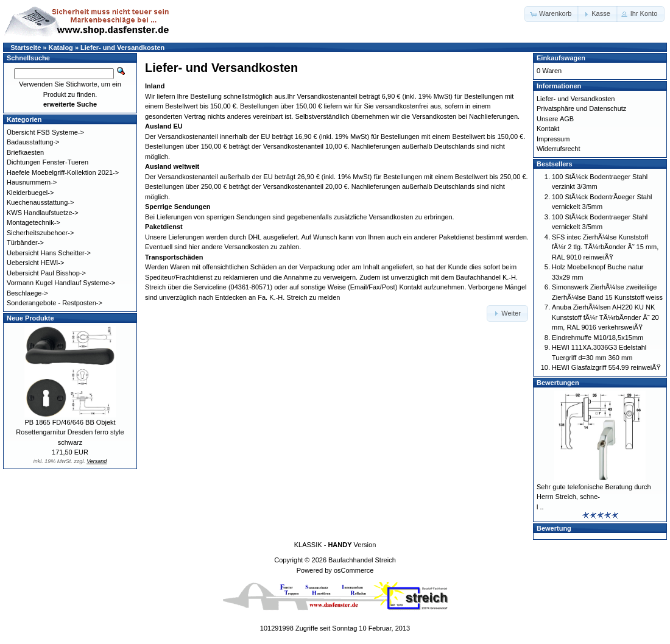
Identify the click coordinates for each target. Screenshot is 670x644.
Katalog (61, 48)
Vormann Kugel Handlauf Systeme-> (61, 283)
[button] (552, 14)
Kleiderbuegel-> (30, 193)
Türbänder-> (25, 242)
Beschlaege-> (27, 293)
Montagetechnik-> (33, 222)
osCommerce (354, 570)
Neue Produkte (30, 318)
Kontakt (548, 129)
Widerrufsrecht (559, 149)
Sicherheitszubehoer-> (40, 233)
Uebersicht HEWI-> (35, 263)
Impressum (553, 139)
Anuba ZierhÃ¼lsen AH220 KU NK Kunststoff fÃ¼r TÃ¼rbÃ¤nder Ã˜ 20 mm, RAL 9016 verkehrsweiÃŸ (605, 317)
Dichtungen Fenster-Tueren (48, 162)
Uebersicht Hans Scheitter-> (49, 253)
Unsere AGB (555, 119)
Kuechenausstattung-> (40, 202)
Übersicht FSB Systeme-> (45, 132)
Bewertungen (558, 383)
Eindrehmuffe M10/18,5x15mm (598, 338)
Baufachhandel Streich (362, 560)
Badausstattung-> (33, 142)
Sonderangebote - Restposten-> (55, 303)
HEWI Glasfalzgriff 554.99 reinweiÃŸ (606, 367)
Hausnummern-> (32, 182)
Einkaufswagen (561, 58)
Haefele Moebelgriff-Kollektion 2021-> (63, 172)
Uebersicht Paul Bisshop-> (46, 273)
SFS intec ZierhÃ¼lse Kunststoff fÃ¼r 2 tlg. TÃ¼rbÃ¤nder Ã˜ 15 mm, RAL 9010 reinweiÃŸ (605, 247)
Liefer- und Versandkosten (122, 48)
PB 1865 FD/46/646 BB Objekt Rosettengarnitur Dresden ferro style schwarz (70, 432)
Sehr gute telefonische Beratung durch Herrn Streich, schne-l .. (594, 497)
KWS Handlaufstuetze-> (43, 213)
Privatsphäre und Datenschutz (581, 108)
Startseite (26, 48)
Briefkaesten (25, 152)
